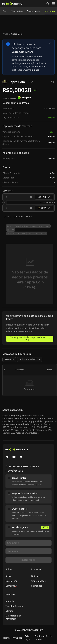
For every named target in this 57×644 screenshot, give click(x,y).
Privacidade (18, 638)
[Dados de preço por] (24, 98)
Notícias (35, 576)
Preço (5, 34)
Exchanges (37, 586)
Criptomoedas (38, 581)
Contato (9, 611)
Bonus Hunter (34, 11)
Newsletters (17, 11)
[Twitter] (7, 457)
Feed (5, 11)
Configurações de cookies (43, 638)
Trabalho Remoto (14, 606)
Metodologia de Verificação (13, 617)
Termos (7, 638)
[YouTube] (14, 457)
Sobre (29, 217)
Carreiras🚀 (11, 586)
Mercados (50, 11)
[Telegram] (21, 457)
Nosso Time (11, 581)
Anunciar (10, 601)
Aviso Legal (28, 638)
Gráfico (8, 217)
